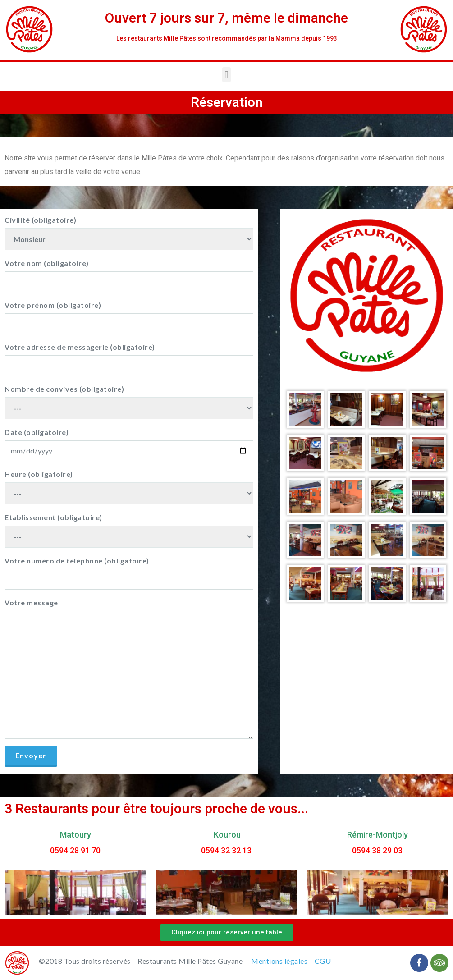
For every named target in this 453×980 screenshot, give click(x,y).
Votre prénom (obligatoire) (129, 317)
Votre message (129, 669)
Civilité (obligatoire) (129, 233)
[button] (227, 932)
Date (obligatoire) (129, 444)
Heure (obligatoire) (129, 487)
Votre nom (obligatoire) (129, 275)
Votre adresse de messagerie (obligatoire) (129, 359)
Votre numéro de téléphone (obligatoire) (129, 573)
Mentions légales (279, 961)
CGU (323, 961)
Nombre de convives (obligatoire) (129, 402)
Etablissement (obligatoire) (129, 530)
